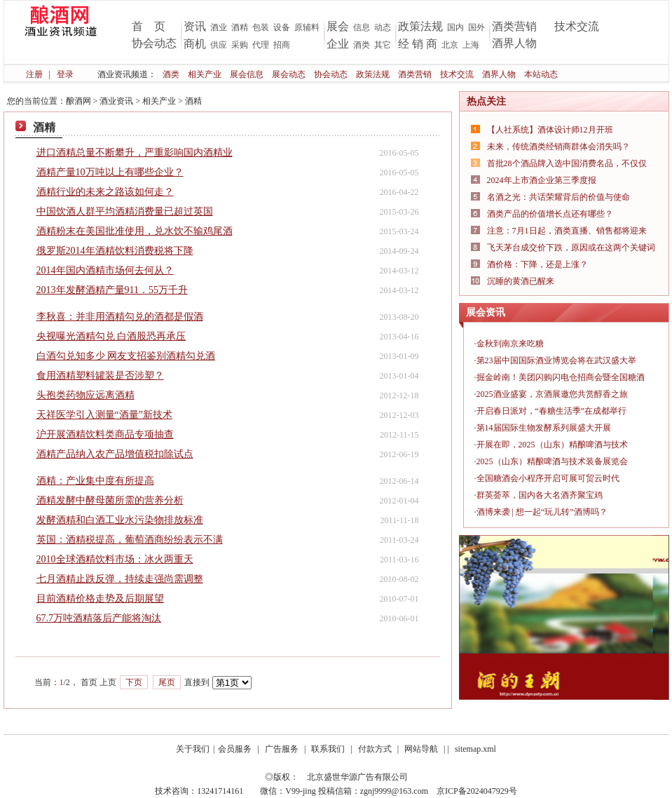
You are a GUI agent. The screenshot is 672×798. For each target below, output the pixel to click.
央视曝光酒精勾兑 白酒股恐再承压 (111, 336)
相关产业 (205, 74)
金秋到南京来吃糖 (510, 344)
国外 (476, 27)
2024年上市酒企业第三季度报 (542, 180)
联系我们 (328, 749)
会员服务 (235, 749)
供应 (219, 45)
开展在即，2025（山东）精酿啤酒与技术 (552, 445)
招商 (282, 45)
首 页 (149, 26)
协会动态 (154, 43)
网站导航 (421, 749)
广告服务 (282, 749)
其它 (383, 45)
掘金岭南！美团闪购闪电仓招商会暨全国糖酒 (561, 377)
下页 (134, 682)
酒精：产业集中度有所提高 (95, 481)
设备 (282, 27)
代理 (261, 45)
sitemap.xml (475, 749)
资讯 (195, 26)
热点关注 (486, 101)
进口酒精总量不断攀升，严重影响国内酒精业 (135, 153)
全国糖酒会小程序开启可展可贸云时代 (548, 478)
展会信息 (247, 74)
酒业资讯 (116, 101)
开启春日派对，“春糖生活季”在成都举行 (552, 411)
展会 (338, 26)
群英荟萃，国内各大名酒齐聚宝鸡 (540, 495)
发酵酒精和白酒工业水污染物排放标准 (120, 520)
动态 (383, 27)
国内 (455, 27)
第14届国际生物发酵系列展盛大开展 (544, 428)
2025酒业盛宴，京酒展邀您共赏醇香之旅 (552, 394)
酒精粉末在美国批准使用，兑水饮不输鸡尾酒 (135, 231)
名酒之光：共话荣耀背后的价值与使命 (558, 197)
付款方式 (375, 749)
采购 (240, 45)
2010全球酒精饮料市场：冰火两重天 (115, 559)
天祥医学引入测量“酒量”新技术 (104, 415)
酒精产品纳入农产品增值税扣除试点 (115, 454)
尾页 (167, 682)
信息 (362, 27)
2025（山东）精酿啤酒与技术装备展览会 (552, 461)
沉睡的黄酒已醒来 (521, 281)
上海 (471, 45)
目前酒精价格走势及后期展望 (100, 598)
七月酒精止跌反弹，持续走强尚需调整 (120, 579)
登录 (65, 74)
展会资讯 (486, 312)
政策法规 (420, 26)
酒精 (240, 27)
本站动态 (541, 74)
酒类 (362, 45)
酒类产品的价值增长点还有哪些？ (550, 214)
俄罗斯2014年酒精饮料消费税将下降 (115, 251)
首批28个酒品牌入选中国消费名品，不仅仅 (567, 163)
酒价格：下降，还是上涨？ (537, 264)
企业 (338, 44)
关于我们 (193, 749)
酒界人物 (514, 43)
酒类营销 (514, 26)
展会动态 (289, 74)
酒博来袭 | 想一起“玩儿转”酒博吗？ (542, 512)
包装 (261, 27)
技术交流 (577, 26)
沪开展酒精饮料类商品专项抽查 (105, 434)
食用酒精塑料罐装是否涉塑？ (100, 376)
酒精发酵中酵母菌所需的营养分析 (110, 500)
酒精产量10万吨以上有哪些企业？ (110, 172)
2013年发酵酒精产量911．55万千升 (112, 290)
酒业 (219, 27)
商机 (195, 44)
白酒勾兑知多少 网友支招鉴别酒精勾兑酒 (126, 356)
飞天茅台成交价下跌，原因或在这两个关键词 (571, 248)
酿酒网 (78, 101)
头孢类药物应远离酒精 (85, 395)
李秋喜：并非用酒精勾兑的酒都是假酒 (120, 317)
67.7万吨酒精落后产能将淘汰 (99, 618)
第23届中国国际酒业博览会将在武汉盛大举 (556, 360)
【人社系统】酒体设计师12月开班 (550, 130)
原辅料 (307, 27)
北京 (450, 45)
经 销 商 (418, 44)
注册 (34, 74)
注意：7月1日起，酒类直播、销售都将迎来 (567, 231)
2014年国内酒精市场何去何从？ (105, 270)
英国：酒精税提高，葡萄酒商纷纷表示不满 (130, 540)
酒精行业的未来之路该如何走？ (105, 192)
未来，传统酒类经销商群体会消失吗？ (558, 147)
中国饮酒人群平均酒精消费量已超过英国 (125, 211)
